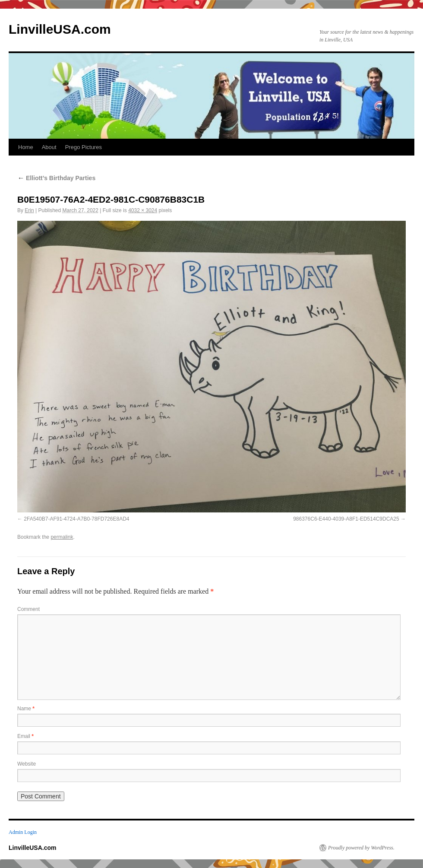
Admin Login (23, 832)
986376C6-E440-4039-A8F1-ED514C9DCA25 (346, 519)
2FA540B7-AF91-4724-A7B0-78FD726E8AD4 (76, 519)
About (49, 147)
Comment (28, 609)
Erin (29, 210)
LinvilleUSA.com (60, 29)
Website (27, 764)
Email (25, 736)
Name (26, 709)
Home (26, 147)
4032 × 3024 (143, 210)
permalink (62, 537)
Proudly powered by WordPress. (361, 848)
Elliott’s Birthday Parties (56, 178)
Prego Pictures (84, 147)
